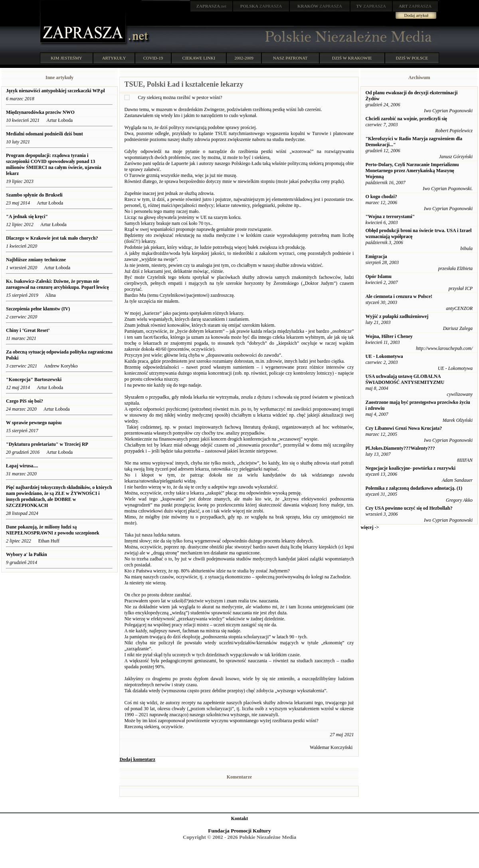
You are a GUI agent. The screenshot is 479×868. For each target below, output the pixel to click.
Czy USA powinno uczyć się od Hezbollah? (409, 508)
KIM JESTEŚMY (66, 58)
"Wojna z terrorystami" (390, 217)
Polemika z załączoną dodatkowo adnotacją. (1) (414, 488)
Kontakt (240, 818)
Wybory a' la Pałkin (27, 554)
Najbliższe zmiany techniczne (36, 260)
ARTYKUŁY (114, 58)
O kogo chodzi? (381, 197)
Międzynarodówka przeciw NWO (40, 112)
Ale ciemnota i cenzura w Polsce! (399, 296)
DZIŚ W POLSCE (412, 58)
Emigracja (376, 256)
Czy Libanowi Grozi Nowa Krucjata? (404, 428)
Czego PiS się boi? (25, 401)
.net (212, 6)
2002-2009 (244, 58)
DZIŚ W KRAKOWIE (352, 58)
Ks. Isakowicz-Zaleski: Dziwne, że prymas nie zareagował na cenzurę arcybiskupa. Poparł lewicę (57, 284)
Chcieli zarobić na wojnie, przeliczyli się (406, 119)
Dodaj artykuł (417, 15)
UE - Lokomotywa (384, 356)
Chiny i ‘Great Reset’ (28, 330)
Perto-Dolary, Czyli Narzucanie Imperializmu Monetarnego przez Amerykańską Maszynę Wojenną (412, 171)
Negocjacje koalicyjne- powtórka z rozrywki (410, 468)
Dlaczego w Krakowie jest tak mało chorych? (52, 238)
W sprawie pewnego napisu (34, 423)
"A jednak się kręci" (27, 217)
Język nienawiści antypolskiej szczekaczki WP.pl (55, 91)
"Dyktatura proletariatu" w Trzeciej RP (47, 444)
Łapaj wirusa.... (22, 466)
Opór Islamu (378, 276)
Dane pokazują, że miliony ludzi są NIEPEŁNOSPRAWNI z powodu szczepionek (53, 530)
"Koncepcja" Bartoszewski (34, 379)
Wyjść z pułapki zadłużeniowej (397, 316)
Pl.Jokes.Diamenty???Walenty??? (400, 448)
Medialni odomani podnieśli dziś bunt (45, 134)
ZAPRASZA (261, 6)
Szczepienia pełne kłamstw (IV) (38, 309)
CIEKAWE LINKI (199, 58)
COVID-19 (153, 58)
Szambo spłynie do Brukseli (34, 195)
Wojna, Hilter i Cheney (389, 336)
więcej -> (370, 527)
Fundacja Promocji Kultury (239, 831)
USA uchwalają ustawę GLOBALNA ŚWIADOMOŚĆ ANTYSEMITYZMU (405, 379)
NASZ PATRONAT (290, 58)
